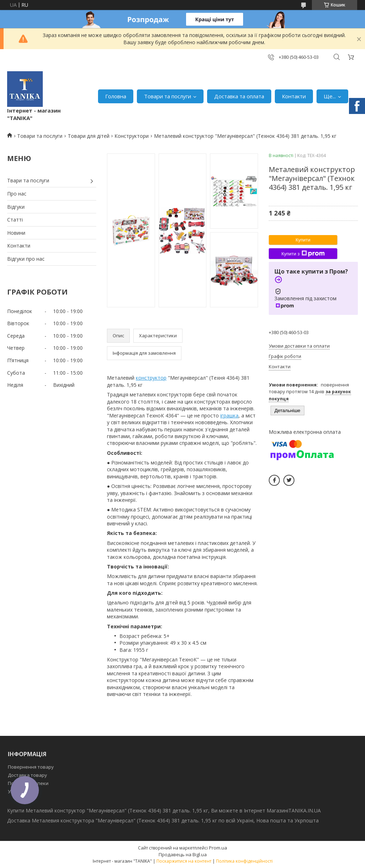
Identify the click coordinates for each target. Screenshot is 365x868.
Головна (116, 96)
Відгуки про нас (26, 259)
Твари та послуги (28, 180)
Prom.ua (218, 848)
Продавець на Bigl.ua (183, 854)
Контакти (294, 96)
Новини (16, 233)
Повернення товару (31, 767)
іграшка (229, 415)
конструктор (151, 378)
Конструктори (132, 136)
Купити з (303, 254)
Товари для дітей (89, 136)
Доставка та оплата (239, 96)
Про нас (17, 194)
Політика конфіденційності (244, 861)
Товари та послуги (168, 96)
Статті (15, 220)
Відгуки (16, 207)
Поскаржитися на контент (184, 861)
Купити (303, 240)
